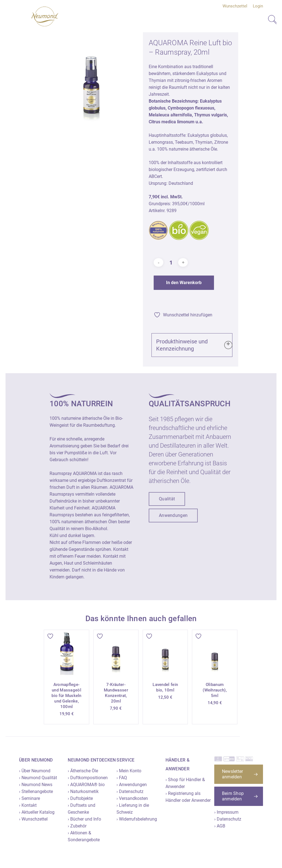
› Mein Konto (129, 771)
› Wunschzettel (33, 819)
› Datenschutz (130, 791)
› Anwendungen (132, 785)
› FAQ (122, 778)
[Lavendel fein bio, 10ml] (165, 652)
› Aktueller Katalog (37, 812)
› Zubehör (77, 826)
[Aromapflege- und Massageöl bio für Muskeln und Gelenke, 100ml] (66, 652)
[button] (167, 499)
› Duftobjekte (80, 798)
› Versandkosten (132, 798)
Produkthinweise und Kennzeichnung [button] (195, 345)
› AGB (220, 826)
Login (258, 6)
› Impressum (226, 812)
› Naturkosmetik (83, 791)
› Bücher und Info (84, 819)
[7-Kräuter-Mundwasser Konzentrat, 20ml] (116, 652)
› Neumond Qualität (38, 778)
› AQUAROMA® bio (86, 785)
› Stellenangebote (36, 791)
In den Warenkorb (184, 283)
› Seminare (29, 798)
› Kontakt (28, 805)
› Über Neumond (35, 771)
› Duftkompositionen (88, 778)
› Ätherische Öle (83, 771)
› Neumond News (36, 785)
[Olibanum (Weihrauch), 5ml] (215, 652)
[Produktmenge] (171, 262)
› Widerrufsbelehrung (137, 819)
